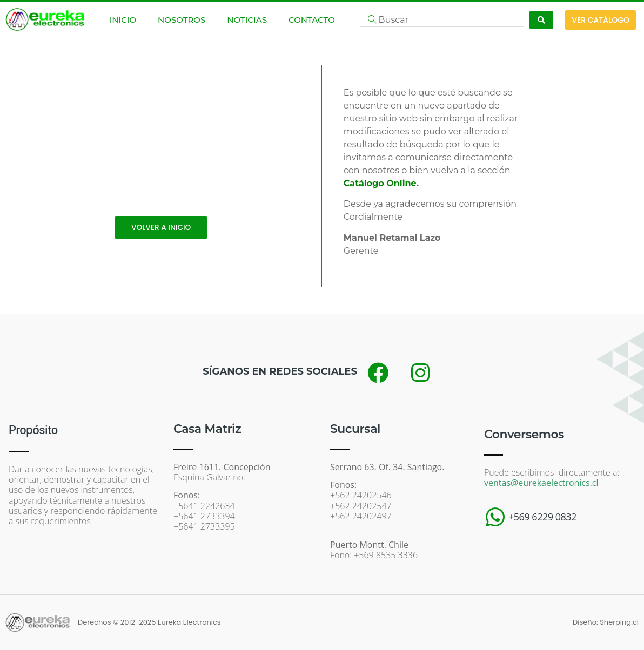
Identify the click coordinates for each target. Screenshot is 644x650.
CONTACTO (312, 20)
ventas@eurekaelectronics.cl (541, 483)
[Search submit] (541, 20)
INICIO (123, 20)
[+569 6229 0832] (495, 517)
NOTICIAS (247, 20)
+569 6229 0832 (542, 517)
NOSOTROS (182, 20)
